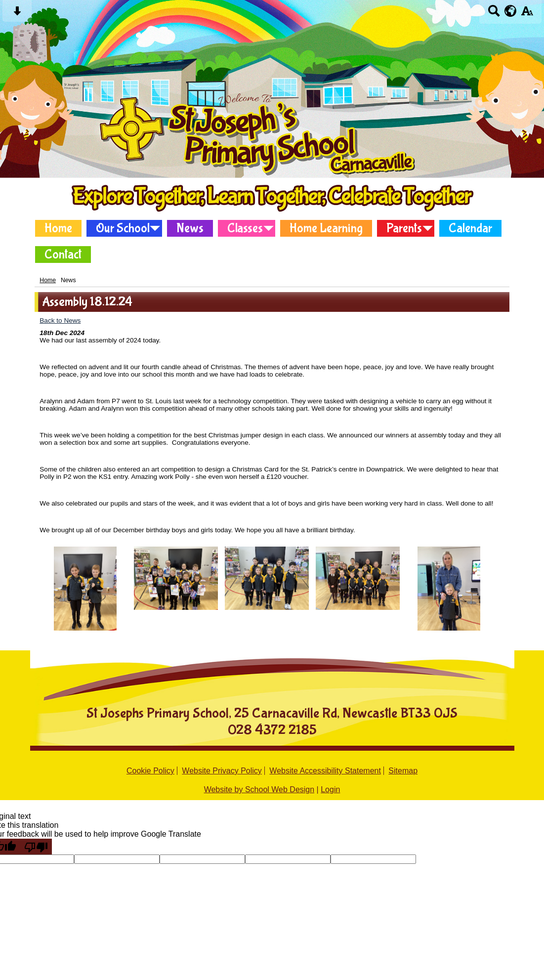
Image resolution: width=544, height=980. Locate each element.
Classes (245, 228)
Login (330, 789)
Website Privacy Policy (222, 771)
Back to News (60, 320)
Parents (404, 228)
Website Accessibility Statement (325, 771)
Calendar (470, 228)
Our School (123, 228)
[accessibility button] (527, 14)
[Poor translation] (36, 847)
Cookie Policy (150, 771)
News (190, 228)
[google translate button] (511, 11)
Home (58, 228)
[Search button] (494, 14)
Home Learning (326, 228)
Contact (63, 255)
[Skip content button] (17, 14)
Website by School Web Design (259, 789)
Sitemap (403, 771)
